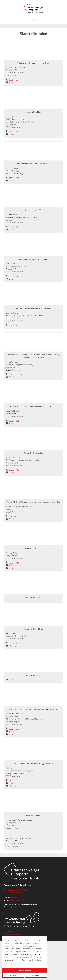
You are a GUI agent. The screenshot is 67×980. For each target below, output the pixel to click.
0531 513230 (14, 563)
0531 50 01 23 (15, 516)
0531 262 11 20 (15, 374)
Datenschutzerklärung (13, 934)
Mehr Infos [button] (10, 963)
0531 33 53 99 (15, 80)
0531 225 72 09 (15, 178)
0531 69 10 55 (15, 325)
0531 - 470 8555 (17, 897)
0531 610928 (14, 643)
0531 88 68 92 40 (16, 132)
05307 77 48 (14, 276)
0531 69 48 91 (15, 227)
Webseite (13, 568)
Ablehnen (36, 975)
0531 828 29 (14, 781)
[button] (34, 20)
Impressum (8, 931)
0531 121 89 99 (15, 729)
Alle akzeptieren (25, 970)
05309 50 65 (14, 470)
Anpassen (13, 975)
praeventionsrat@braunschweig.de (24, 900)
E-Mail (11, 82)
